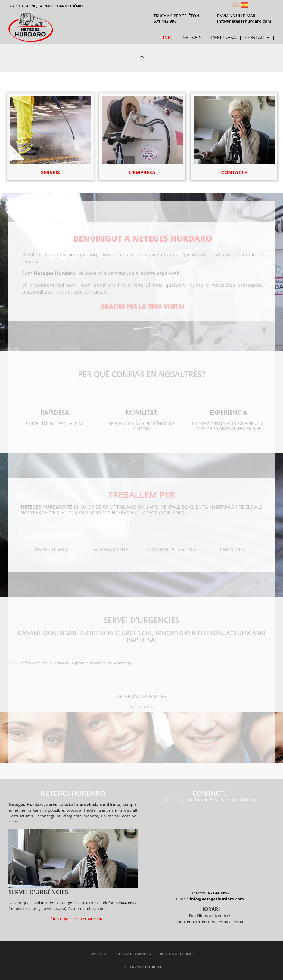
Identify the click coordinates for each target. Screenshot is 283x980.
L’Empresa (224, 38)
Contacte (257, 38)
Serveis (192, 38)
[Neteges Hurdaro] (210, 844)
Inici (168, 38)
